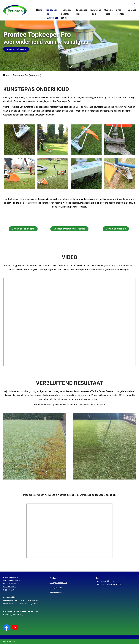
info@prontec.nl (10, 587)
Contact (132, 10)
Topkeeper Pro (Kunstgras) (52, 14)
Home (39, 10)
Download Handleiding (23, 229)
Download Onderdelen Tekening (69, 229)
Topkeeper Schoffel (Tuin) (67, 14)
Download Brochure (116, 229)
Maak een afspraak (16, 49)
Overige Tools (108, 12)
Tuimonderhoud (56, 592)
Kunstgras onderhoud (58, 583)
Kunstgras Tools (96, 12)
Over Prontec (120, 12)
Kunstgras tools (56, 587)
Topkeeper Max (81, 12)
